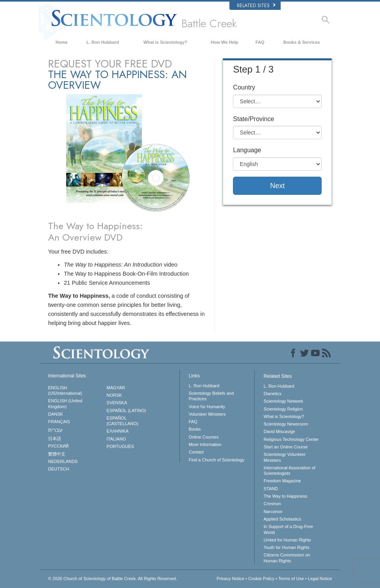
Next (277, 186)
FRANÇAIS (59, 422)
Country (244, 87)
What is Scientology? (165, 42)
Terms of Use (291, 579)
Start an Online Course (286, 447)
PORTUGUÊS (120, 446)
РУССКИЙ (58, 446)
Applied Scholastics (282, 519)
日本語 (55, 439)
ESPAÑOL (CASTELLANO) (122, 421)
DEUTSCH (59, 469)
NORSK (114, 395)
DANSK (56, 414)
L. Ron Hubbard (103, 42)
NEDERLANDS (63, 461)
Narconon (273, 511)
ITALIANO (116, 439)
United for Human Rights (287, 540)
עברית (55, 430)
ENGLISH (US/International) (65, 390)
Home (62, 42)
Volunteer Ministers (207, 414)
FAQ (260, 42)
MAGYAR (116, 388)
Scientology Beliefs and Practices (211, 396)
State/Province (253, 119)
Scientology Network (283, 401)
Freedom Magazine (282, 481)
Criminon (272, 504)
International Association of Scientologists (290, 470)
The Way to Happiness (286, 496)
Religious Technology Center (291, 439)
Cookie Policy (262, 579)
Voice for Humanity (207, 407)
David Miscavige (279, 431)
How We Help (224, 42)
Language (247, 150)
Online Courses (204, 437)
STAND (271, 489)
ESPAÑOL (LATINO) (126, 411)
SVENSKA (117, 403)
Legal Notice (320, 579)
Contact (196, 452)
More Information (205, 444)
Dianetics (273, 394)
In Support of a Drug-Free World (288, 529)
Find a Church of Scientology (217, 460)
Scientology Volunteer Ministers (285, 457)
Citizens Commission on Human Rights (287, 558)
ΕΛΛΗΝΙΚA (117, 431)
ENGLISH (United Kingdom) (65, 403)
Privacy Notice (230, 579)
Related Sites (256, 6)
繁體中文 (57, 454)
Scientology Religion (283, 409)
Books (195, 429)
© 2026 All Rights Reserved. (113, 579)
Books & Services (302, 42)
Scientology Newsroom (286, 424)
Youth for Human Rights (287, 547)
